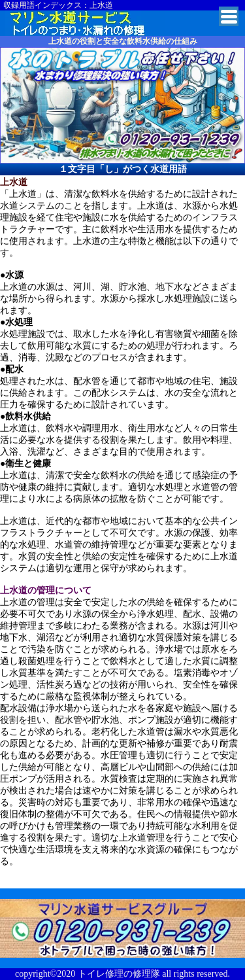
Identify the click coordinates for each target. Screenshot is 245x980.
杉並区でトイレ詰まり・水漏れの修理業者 (86, 23)
